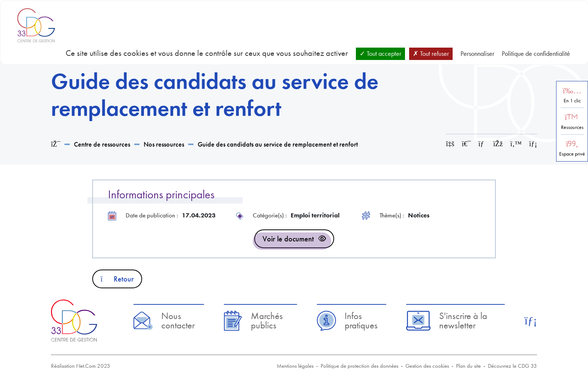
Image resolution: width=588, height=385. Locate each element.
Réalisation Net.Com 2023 (81, 366)
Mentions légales (295, 366)
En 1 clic (572, 101)
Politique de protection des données (359, 366)
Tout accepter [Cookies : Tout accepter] (380, 53)
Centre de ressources (102, 144)
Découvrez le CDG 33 (512, 366)
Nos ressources (164, 144)
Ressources (572, 127)
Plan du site (468, 366)
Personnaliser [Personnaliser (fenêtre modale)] (477, 53)
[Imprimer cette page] (466, 144)
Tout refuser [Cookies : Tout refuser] (431, 53)
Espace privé (572, 154)
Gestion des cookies (427, 366)
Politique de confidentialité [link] (536, 53)
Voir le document (288, 239)
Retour (117, 279)
